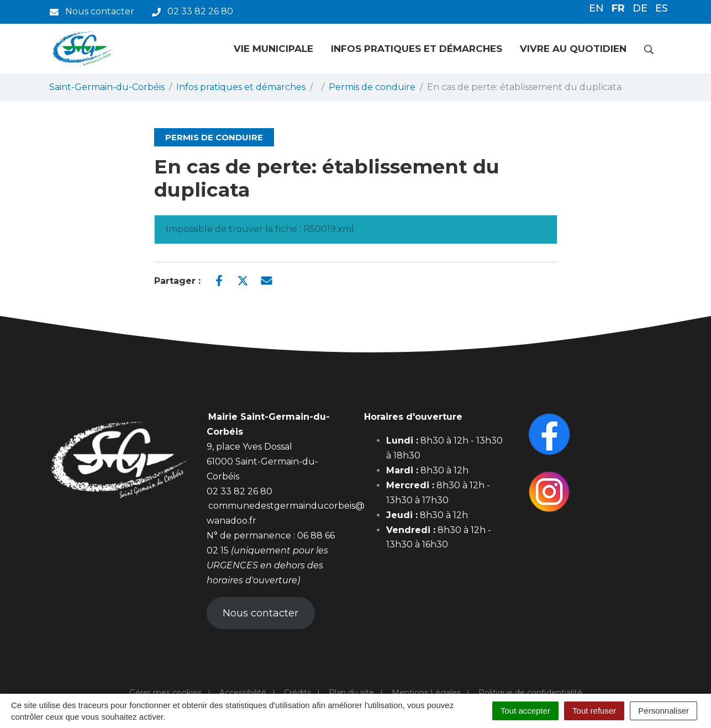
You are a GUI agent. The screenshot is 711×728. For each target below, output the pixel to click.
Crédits (297, 693)
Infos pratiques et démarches (417, 49)
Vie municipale (273, 49)
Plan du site (351, 693)
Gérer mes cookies (165, 693)
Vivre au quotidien (573, 49)
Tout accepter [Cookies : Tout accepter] (525, 711)
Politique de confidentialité (530, 693)
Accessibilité (243, 693)
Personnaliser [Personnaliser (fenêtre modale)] (663, 711)
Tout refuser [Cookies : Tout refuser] (594, 711)
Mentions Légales (426, 693)
